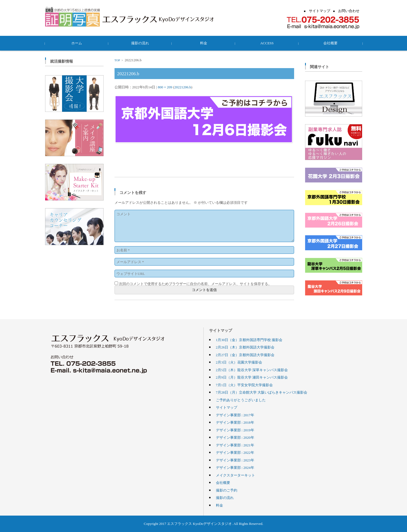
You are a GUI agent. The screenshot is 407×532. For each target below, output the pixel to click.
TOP (117, 60)
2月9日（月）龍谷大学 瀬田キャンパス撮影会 (252, 377)
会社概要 (330, 43)
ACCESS (267, 43)
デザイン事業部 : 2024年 (235, 467)
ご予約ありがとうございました (241, 400)
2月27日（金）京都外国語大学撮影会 (245, 355)
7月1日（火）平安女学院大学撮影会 (244, 385)
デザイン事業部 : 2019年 (235, 430)
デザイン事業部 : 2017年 (235, 415)
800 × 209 (165, 87)
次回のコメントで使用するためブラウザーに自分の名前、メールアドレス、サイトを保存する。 (195, 284)
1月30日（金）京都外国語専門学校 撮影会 (249, 340)
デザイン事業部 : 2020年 (235, 437)
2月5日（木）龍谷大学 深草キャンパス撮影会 (252, 370)
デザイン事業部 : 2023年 (235, 460)
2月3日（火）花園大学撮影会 (239, 362)
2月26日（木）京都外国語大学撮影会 (245, 347)
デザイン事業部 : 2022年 (235, 452)
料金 (204, 43)
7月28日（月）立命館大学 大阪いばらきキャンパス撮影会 (262, 392)
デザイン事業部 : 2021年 (235, 445)
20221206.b (183, 87)
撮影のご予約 (227, 490)
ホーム (77, 43)
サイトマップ (227, 407)
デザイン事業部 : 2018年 (235, 422)
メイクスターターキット (235, 475)
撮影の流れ (140, 43)
